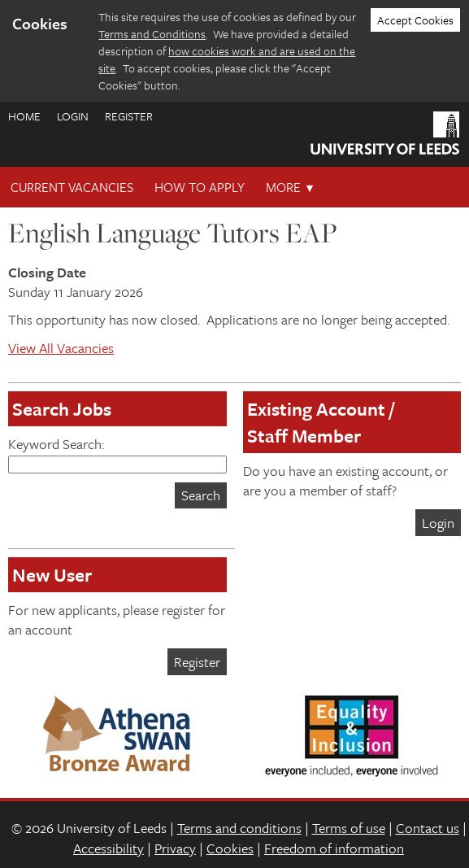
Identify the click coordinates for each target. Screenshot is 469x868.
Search (201, 495)
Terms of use (349, 828)
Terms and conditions (239, 828)
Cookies (230, 848)
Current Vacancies (72, 187)
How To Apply (200, 187)
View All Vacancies (61, 348)
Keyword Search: (117, 454)
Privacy (175, 848)
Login (73, 116)
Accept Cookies (415, 20)
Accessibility (109, 848)
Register (129, 116)
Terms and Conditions (152, 34)
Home (24, 116)
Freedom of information (334, 848)
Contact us (428, 828)
